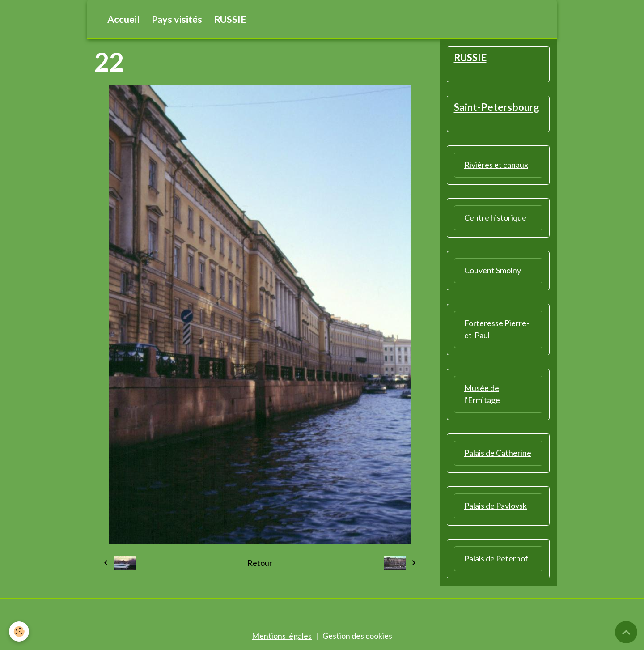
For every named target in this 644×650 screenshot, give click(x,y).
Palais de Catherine (498, 453)
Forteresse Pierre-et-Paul (497, 329)
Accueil (123, 19)
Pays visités (177, 19)
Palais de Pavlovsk (496, 506)
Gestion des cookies (357, 636)
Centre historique (495, 217)
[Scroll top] (626, 632)
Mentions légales (282, 636)
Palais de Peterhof (496, 558)
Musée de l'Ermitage (482, 394)
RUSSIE (230, 19)
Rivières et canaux (496, 165)
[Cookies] (19, 631)
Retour (260, 563)
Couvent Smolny (493, 270)
